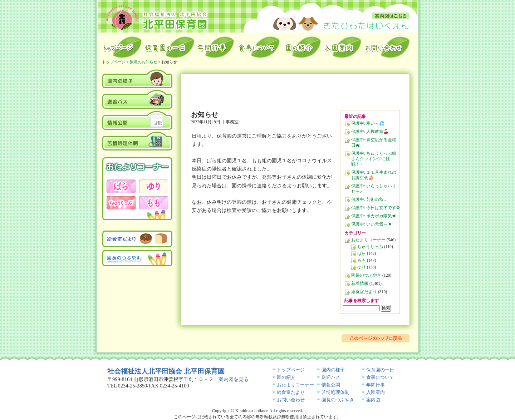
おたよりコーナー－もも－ (153, 203)
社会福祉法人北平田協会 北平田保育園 (166, 371)
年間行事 (216, 47)
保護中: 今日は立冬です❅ (376, 208)
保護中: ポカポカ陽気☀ (374, 216)
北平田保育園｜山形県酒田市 (157, 17)
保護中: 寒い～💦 (368, 123)
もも (362, 260)
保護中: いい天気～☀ (372, 224)
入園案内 (343, 47)
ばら (362, 254)
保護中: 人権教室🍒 (370, 132)
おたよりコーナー (368, 240)
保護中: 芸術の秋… (369, 200)
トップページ (122, 47)
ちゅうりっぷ (370, 247)
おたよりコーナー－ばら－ (121, 186)
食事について (380, 377)
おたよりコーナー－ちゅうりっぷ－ (121, 203)
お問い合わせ (388, 47)
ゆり (362, 267)
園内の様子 (138, 78)
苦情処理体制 (138, 141)
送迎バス (138, 99)
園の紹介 (302, 47)
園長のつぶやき (366, 275)
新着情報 (360, 284)
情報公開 (138, 120)
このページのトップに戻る (376, 338)
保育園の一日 (170, 47)
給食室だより (364, 292)
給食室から (259, 47)
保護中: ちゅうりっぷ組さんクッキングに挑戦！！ (374, 159)
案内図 (391, 16)
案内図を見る (234, 379)
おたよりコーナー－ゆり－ (153, 186)
